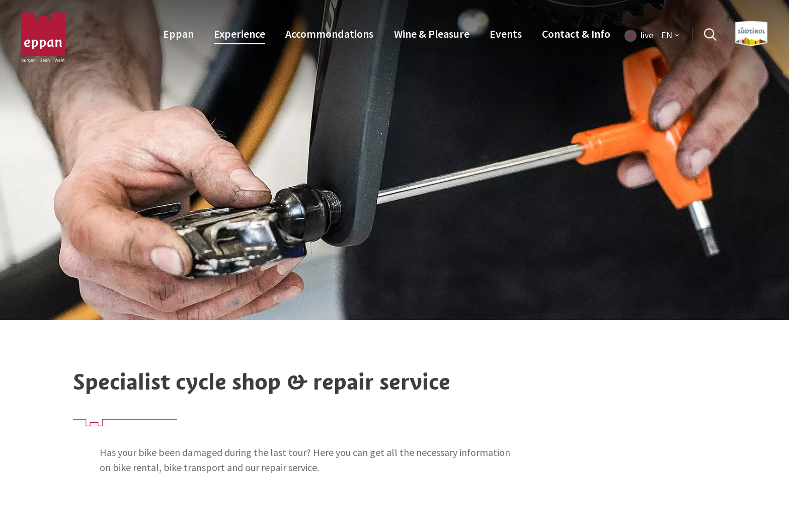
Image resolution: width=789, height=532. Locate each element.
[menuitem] (178, 35)
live (647, 35)
